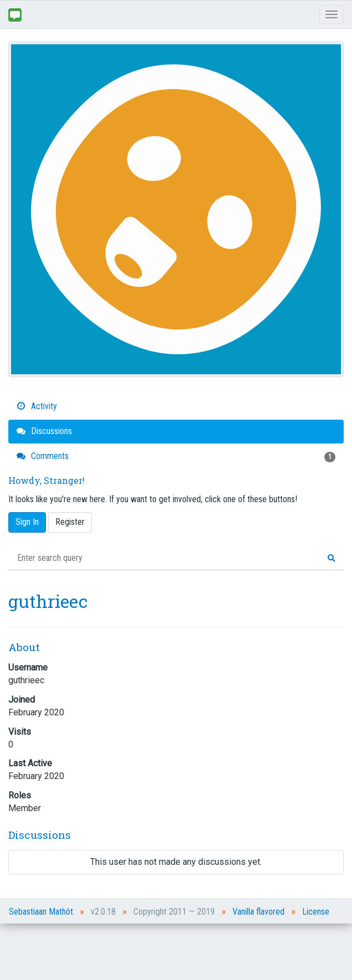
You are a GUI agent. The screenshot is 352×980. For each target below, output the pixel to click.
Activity (37, 406)
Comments (176, 457)
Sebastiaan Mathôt (41, 912)
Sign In (27, 522)
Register (70, 522)
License (316, 912)
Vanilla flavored (258, 912)
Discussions (44, 431)
